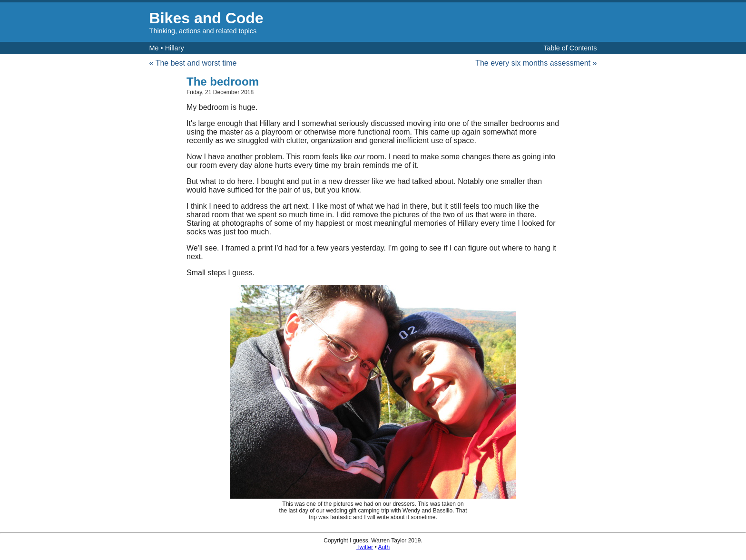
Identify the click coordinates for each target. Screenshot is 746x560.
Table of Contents (570, 48)
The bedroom (223, 82)
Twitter (365, 547)
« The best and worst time (193, 63)
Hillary (175, 48)
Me (154, 48)
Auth (384, 547)
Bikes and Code (206, 18)
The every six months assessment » (536, 63)
